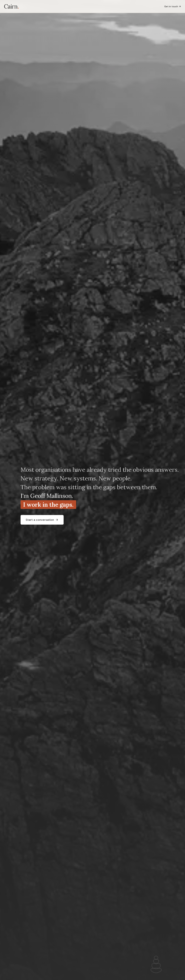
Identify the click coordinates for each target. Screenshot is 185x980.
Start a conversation (42, 520)
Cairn (11, 6)
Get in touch (173, 6)
